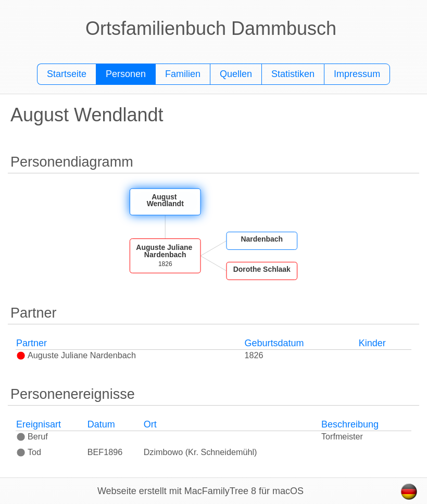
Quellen (236, 74)
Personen (126, 74)
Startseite (67, 74)
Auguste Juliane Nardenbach (76, 355)
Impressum (357, 74)
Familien (183, 74)
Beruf (32, 436)
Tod (29, 452)
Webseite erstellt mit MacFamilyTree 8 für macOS (200, 491)
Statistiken (293, 74)
